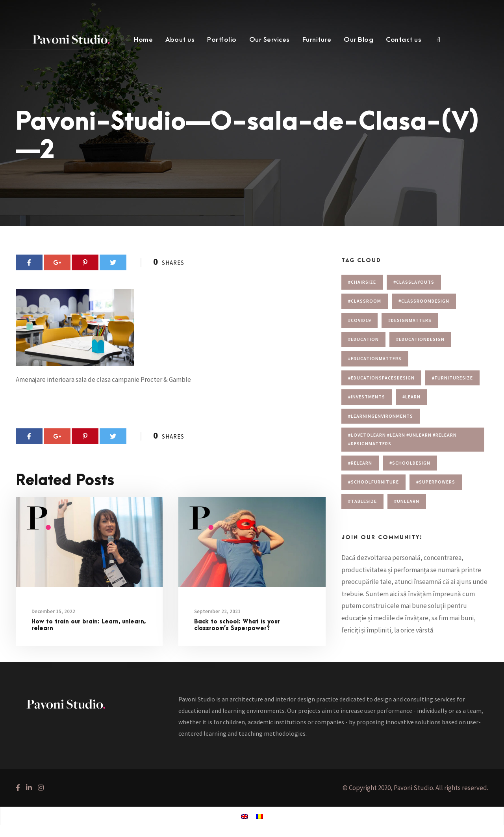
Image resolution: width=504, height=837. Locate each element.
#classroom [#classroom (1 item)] (365, 301)
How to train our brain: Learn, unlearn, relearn (89, 625)
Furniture (317, 40)
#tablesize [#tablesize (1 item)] (362, 501)
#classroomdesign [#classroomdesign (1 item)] (424, 301)
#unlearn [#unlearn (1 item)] (407, 501)
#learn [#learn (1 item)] (411, 397)
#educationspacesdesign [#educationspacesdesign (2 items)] (381, 378)
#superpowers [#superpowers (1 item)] (436, 482)
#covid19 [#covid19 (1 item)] (359, 320)
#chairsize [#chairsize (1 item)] (362, 282)
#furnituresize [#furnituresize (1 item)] (452, 378)
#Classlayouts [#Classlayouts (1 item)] (414, 282)
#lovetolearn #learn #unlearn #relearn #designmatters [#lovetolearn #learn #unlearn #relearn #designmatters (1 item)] (402, 439)
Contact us (404, 40)
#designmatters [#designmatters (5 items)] (410, 320)
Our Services (270, 40)
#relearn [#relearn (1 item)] (360, 463)
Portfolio (222, 40)
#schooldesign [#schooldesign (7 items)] (410, 463)
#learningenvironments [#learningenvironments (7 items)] (381, 416)
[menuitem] (245, 816)
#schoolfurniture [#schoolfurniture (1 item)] (373, 482)
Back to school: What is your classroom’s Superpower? (237, 625)
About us (180, 40)
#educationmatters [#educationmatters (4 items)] (375, 358)
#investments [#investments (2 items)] (367, 397)
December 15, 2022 (53, 611)
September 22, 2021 (217, 611)
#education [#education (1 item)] (363, 339)
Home (143, 40)
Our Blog (359, 40)
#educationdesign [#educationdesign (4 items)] (420, 339)
